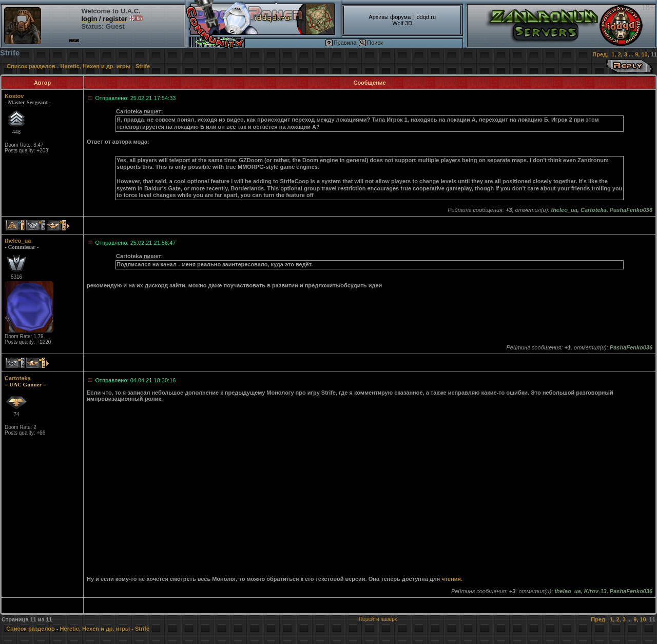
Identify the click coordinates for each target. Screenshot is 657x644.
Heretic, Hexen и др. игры (96, 66)
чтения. (452, 579)
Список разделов (31, 66)
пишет (152, 111)
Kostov (14, 96)
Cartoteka (18, 378)
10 (644, 54)
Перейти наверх (378, 619)
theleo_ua (18, 241)
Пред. (600, 54)
